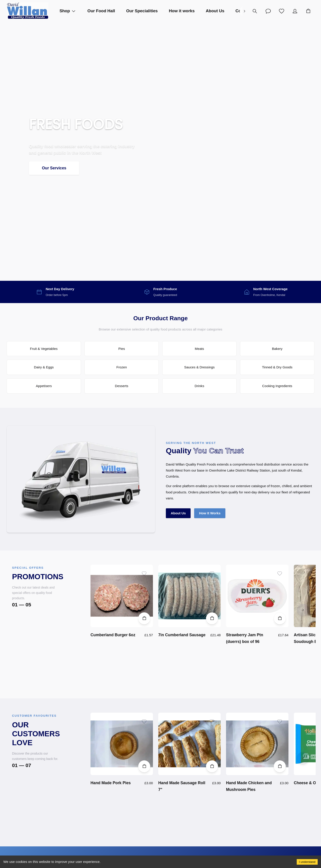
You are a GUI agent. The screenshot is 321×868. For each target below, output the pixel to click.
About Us (178, 513)
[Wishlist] (282, 11)
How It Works (210, 513)
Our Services (54, 168)
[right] (244, 11)
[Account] (268, 11)
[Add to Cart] (144, 618)
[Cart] (308, 11)
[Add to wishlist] (144, 574)
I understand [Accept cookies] (307, 862)
